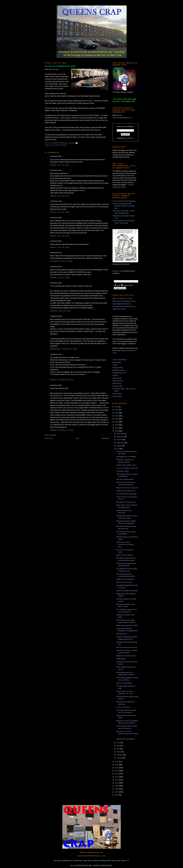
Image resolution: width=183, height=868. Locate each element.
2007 (117, 792)
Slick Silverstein (122, 634)
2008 (117, 789)
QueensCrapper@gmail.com (122, 118)
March (119, 752)
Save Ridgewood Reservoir (122, 304)
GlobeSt (115, 376)
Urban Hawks (117, 396)
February (120, 755)
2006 (117, 795)
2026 (117, 407)
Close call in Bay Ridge (124, 683)
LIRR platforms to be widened (126, 457)
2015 (117, 768)
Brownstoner (117, 362)
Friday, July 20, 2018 (60, 165)
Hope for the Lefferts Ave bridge (127, 591)
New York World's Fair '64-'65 (122, 298)
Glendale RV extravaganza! (126, 739)
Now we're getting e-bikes (125, 479)
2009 (117, 786)
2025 (117, 410)
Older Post (105, 438)
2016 (117, 765)
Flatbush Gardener (119, 370)
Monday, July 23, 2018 (60, 311)
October (120, 440)
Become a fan (117, 271)
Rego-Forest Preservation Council (124, 301)
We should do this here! (124, 582)
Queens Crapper (60, 143)
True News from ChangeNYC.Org (124, 306)
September (121, 443)
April (118, 749)
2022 (117, 419)
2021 (117, 422)
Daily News (55, 69)
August (119, 446)
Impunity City (117, 378)
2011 (117, 780)
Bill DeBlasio (56, 145)
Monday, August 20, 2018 (62, 430)
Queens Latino (117, 386)
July (118, 449)
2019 (117, 428)
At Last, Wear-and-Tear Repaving (124, 201)
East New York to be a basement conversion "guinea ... (127, 734)
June (119, 743)
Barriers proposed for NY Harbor (127, 625)
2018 (117, 431)
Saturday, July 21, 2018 (61, 261)
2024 (117, 413)
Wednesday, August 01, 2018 (63, 349)
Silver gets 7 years (122, 471)
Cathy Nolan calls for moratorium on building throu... (125, 544)
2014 (117, 771)
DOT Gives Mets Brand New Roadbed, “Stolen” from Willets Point (124, 206)
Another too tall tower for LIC (126, 491)
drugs (64, 145)
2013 (117, 774)
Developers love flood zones (126, 656)
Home (77, 438)
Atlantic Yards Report (120, 360)
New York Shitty (118, 381)
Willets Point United (119, 309)
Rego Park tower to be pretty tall (127, 488)
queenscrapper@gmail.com (91, 856)
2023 (117, 416)
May (118, 746)
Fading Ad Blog (118, 368)
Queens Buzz (117, 383)
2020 (117, 425)
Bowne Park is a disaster (125, 555)
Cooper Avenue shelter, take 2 (126, 465)
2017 (117, 762)
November (120, 437)
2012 (117, 777)
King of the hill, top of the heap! (127, 647)
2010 (117, 783)
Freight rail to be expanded (125, 579)
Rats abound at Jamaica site (126, 502)
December (120, 434)
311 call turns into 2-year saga (126, 494)
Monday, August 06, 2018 (62, 380)
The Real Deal (117, 394)
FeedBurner (130, 138)
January (120, 758)
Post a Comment (50, 435)
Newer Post (49, 438)
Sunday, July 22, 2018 (60, 278)
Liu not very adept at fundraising (127, 468)
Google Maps (121, 350)
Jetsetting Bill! (121, 659)
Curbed (115, 365)
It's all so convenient (123, 707)
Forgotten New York (119, 373)
